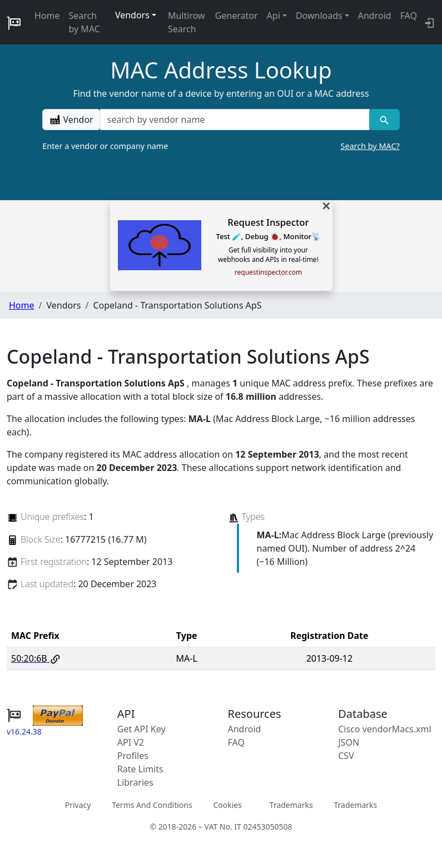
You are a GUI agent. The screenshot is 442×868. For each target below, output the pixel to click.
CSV (346, 756)
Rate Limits (140, 769)
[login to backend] (428, 22)
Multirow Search (187, 22)
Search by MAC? (370, 146)
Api (274, 16)
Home (47, 16)
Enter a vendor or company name (221, 146)
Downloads (319, 16)
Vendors (132, 15)
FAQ (409, 16)
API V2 (131, 742)
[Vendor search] (384, 120)
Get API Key (141, 729)
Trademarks (291, 805)
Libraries (135, 782)
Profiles (133, 756)
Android (375, 16)
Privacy (78, 805)
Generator (237, 16)
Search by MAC (85, 22)
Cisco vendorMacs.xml (384, 729)
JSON (349, 742)
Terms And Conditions (152, 805)
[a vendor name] (235, 120)
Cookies (227, 805)
